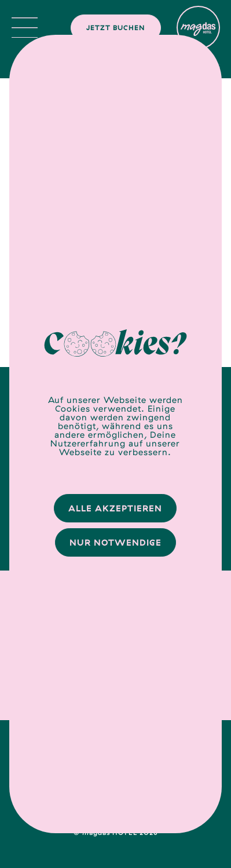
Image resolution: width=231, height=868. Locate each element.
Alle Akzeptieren (115, 508)
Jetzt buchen (115, 28)
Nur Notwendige (115, 542)
